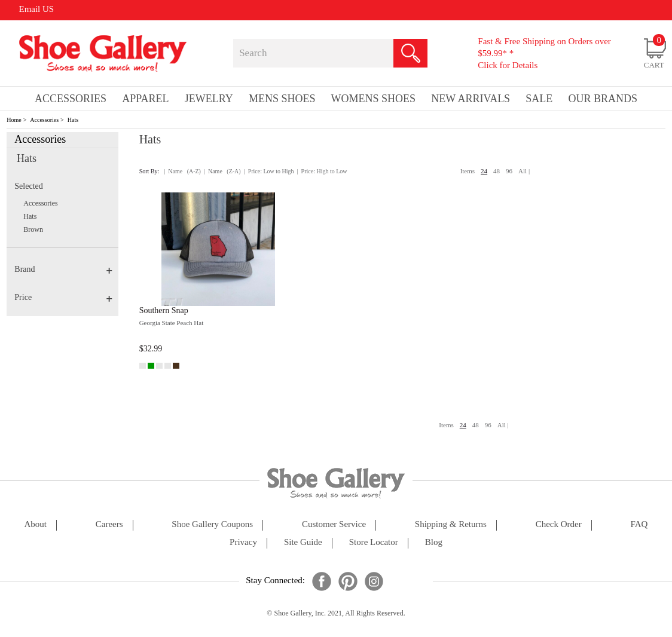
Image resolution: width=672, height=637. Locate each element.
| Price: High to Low (322, 171)
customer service (334, 524)
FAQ (639, 524)
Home (14, 120)
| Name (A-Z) (182, 171)
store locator (374, 542)
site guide (303, 542)
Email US (36, 9)
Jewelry (209, 99)
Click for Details (508, 65)
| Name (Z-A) (222, 171)
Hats (73, 120)
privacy (243, 542)
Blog (434, 542)
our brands (603, 99)
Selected (28, 186)
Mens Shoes (282, 99)
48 (497, 171)
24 (484, 171)
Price (63, 297)
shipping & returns (451, 524)
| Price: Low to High (269, 171)
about (35, 524)
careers (109, 524)
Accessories (44, 120)
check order (559, 524)
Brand (63, 269)
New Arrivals (471, 99)
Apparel (145, 99)
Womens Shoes (374, 99)
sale (539, 99)
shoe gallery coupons (212, 524)
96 (509, 171)
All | (524, 171)
